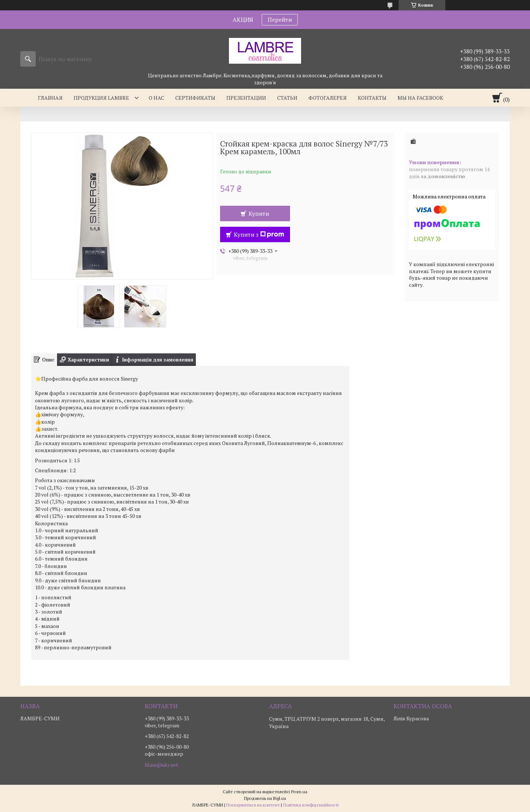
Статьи (287, 98)
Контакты (372, 98)
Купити (259, 213)
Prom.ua (299, 792)
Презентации (246, 98)
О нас (156, 98)
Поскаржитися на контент (253, 805)
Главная (50, 98)
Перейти (280, 20)
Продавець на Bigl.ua (265, 798)
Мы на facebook (420, 98)
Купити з (259, 234)
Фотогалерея (328, 98)
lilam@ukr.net (161, 765)
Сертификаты (195, 98)
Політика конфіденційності (311, 805)
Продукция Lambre (101, 98)
